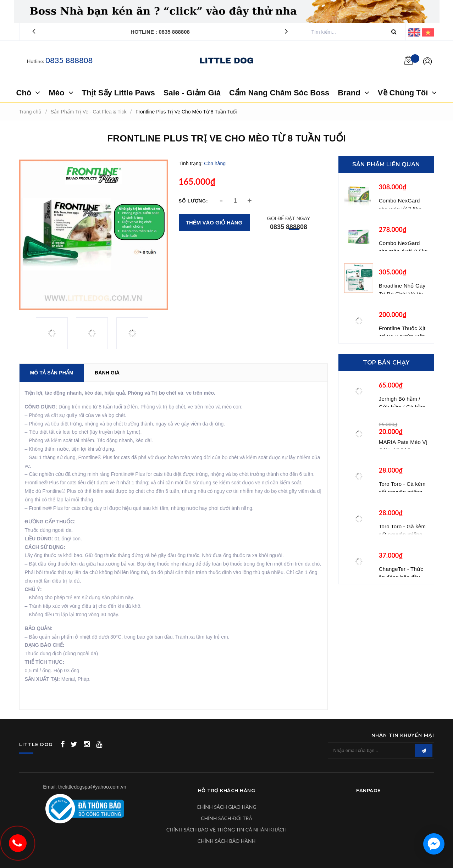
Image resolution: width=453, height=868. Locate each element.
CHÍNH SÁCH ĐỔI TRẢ (226, 818)
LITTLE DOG (36, 744)
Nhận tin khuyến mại (403, 735)
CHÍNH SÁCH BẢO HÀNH (227, 841)
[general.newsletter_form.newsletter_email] (381, 750)
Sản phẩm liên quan (386, 164)
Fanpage (368, 790)
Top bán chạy (386, 363)
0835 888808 (69, 60)
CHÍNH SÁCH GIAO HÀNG (226, 807)
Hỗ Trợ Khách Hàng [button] (227, 790)
